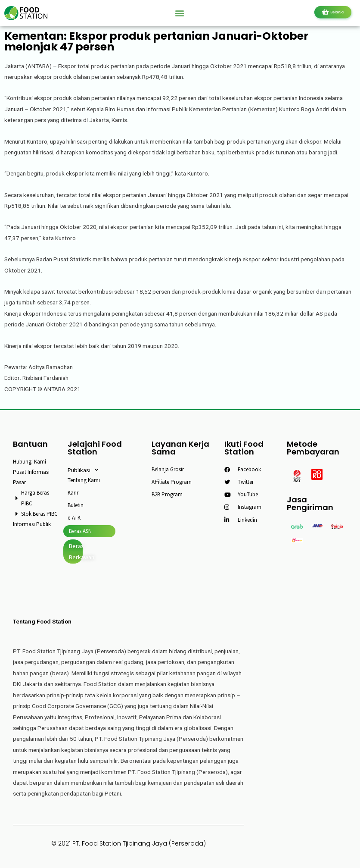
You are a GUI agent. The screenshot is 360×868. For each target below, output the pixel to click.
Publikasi (83, 470)
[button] (180, 13)
